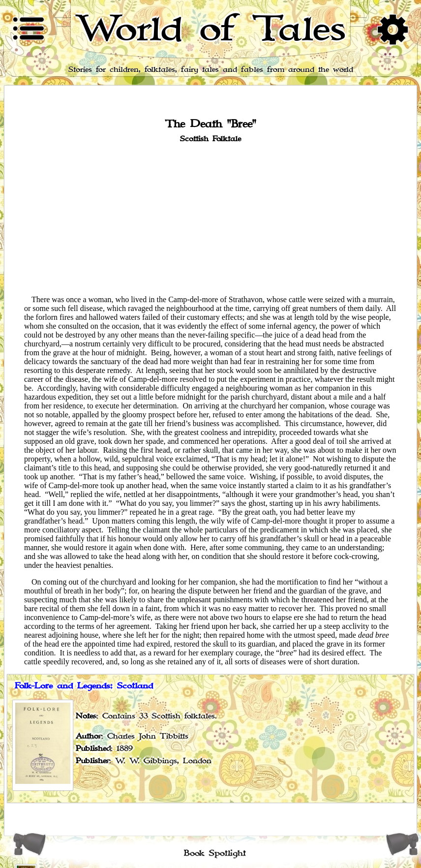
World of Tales (211, 29)
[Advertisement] (210, 218)
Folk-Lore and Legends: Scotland (84, 686)
